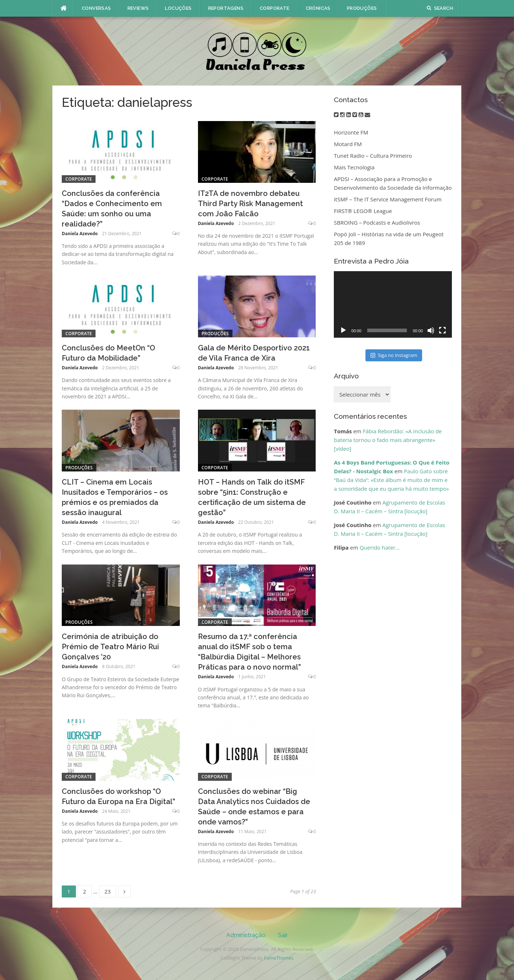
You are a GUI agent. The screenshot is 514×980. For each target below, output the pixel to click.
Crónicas (318, 8)
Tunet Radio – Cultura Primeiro (373, 156)
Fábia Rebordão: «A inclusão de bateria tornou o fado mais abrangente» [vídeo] (388, 440)
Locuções (178, 8)
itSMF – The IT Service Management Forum (388, 199)
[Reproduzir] (343, 330)
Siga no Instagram (394, 355)
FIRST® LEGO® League (363, 211)
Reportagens (226, 8)
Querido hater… (380, 547)
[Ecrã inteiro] (442, 330)
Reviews (138, 8)
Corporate (275, 8)
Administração (246, 935)
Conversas (96, 8)
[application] (393, 304)
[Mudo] (431, 330)
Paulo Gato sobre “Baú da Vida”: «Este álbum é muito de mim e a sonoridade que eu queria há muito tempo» (391, 480)
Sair (283, 935)
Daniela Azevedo (80, 234)
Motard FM (348, 144)
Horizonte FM (351, 132)
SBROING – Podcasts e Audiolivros (377, 222)
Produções (362, 8)
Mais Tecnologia (354, 167)
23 (110, 890)
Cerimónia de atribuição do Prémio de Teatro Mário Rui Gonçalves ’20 (110, 647)
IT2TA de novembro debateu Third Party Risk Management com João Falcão (250, 204)
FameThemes (279, 958)
